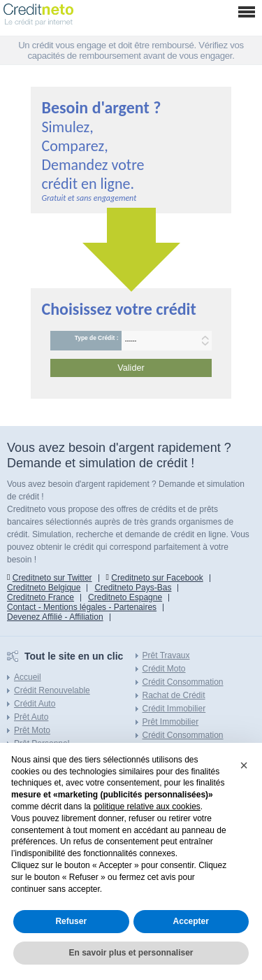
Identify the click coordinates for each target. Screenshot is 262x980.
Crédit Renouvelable (52, 690)
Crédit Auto (35, 704)
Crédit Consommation (183, 682)
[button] (244, 765)
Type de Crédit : (97, 338)
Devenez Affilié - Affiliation (55, 617)
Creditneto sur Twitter (52, 578)
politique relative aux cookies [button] (146, 807)
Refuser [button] (71, 921)
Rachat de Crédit (174, 695)
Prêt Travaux (166, 655)
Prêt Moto (32, 730)
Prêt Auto (31, 717)
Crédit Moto (164, 669)
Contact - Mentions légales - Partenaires (82, 607)
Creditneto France (41, 597)
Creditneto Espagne (125, 597)
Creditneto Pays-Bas (133, 588)
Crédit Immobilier (174, 709)
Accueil (28, 677)
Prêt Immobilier (171, 722)
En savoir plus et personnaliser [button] (131, 953)
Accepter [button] (191, 921)
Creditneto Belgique (44, 588)
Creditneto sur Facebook (157, 578)
